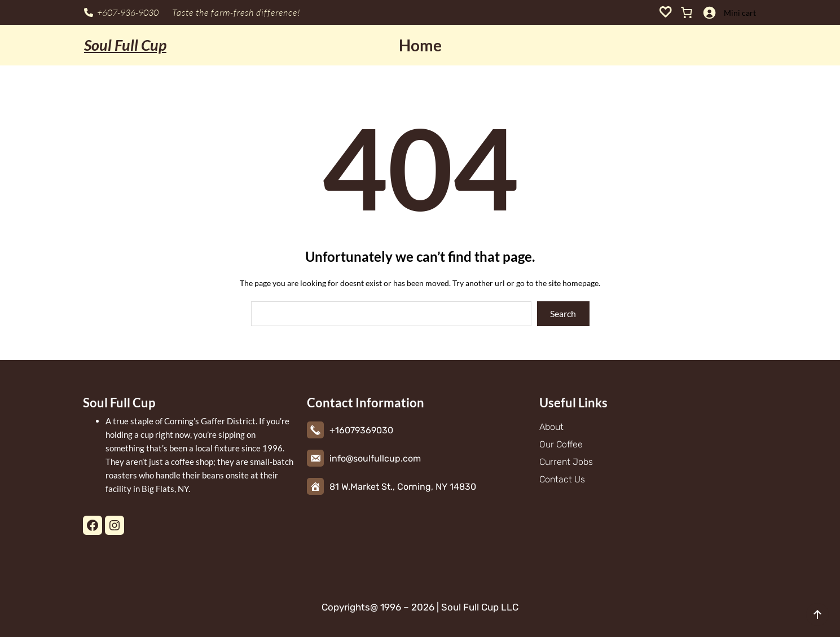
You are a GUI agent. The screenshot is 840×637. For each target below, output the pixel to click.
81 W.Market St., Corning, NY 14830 (403, 487)
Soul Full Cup (125, 45)
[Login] (709, 12)
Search (563, 313)
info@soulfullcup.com (375, 458)
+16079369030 (361, 430)
